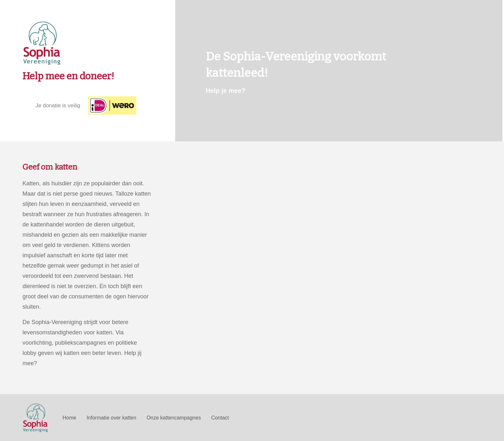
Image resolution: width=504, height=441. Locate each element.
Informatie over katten (111, 418)
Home (69, 418)
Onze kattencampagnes (174, 418)
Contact (220, 418)
